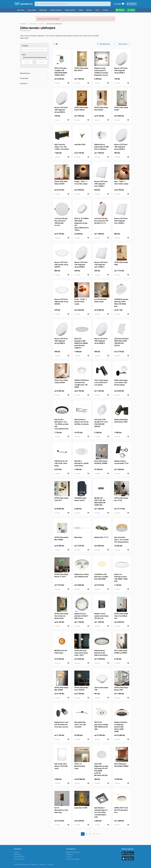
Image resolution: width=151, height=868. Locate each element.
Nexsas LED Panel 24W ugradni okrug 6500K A (61, 265)
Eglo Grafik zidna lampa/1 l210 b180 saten (61, 766)
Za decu (105, 10)
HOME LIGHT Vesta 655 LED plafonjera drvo (121, 810)
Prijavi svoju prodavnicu (73, 852)
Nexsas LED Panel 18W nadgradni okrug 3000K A (61, 341)
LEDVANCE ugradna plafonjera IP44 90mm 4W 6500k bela (121, 303)
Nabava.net (34, 865)
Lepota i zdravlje (56, 10)
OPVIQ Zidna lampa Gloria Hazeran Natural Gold (61, 616)
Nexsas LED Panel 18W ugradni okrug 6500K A (61, 302)
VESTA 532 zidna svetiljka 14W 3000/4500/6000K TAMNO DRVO (61, 72)
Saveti (132, 10)
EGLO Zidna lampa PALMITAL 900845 (101, 462)
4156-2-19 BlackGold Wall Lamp (80, 766)
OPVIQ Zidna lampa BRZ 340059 (61, 689)
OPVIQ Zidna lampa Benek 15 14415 (61, 576)
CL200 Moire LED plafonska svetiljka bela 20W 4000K (101, 577)
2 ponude (77, 83)
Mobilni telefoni (70, 10)
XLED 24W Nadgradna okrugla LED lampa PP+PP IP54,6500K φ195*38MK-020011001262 (101, 770)
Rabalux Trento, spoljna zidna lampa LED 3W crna (101, 616)
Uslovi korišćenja (19, 859)
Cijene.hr (51, 865)
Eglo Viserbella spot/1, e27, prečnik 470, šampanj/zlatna (121, 540)
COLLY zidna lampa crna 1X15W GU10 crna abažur (101, 383)
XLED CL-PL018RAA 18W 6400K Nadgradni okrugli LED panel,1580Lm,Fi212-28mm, (81, 224)
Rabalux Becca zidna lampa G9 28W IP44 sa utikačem (101, 147)
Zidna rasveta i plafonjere (54, 24)
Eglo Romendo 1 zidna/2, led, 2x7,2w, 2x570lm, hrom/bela (81, 422)
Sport (97, 10)
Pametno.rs (24, 24)
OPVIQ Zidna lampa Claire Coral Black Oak (121, 616)
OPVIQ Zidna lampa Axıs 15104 (121, 499)
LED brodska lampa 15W (101, 689)
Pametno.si (43, 865)
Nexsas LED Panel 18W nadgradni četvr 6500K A (101, 184)
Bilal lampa (78, 537)
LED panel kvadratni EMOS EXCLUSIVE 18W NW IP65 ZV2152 (121, 342)
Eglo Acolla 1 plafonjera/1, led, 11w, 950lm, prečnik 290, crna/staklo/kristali (61, 424)
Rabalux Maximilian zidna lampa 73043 (121, 421)
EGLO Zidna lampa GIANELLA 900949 (121, 652)
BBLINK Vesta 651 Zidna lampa (61, 652)
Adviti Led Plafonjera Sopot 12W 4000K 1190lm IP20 (121, 578)
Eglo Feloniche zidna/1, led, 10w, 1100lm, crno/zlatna (62, 147)
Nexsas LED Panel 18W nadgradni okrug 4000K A (101, 341)
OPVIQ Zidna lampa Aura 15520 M (81, 689)
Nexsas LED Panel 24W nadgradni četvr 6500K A (121, 221)
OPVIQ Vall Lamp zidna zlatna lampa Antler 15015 (81, 653)
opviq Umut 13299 (81, 808)
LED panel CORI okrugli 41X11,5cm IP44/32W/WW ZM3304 (101, 423)
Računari (89, 10)
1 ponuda (97, 83)
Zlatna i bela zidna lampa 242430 (61, 183)
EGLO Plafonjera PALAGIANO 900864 (121, 765)
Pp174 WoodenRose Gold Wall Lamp (61, 810)
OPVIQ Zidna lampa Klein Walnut (101, 109)
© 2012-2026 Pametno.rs (22, 865)
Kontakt (16, 852)
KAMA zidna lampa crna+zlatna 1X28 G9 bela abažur (121, 383)
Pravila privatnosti (19, 857)
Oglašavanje (18, 854)
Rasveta (42, 24)
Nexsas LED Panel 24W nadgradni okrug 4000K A (121, 70)
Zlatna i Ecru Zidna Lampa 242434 (61, 381)
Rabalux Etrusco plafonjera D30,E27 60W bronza (81, 616)
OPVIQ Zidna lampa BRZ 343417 (81, 69)
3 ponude (57, 83)
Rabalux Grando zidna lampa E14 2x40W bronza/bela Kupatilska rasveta (101, 72)
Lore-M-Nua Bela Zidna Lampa (100, 300)
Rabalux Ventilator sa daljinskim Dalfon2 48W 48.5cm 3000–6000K (121, 727)
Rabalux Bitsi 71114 (101, 537)
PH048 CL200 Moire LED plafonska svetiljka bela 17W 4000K (82, 384)
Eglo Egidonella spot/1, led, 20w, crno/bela (80, 725)
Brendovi (69, 857)
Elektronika (43, 10)
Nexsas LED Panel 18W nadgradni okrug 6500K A (121, 147)
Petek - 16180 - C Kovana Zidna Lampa (81, 302)
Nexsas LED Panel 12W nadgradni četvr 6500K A (101, 265)
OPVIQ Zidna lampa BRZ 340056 (61, 539)
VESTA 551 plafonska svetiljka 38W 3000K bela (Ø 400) (101, 726)
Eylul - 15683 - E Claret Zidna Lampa (121, 183)
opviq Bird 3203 (80, 144)
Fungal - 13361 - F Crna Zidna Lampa (81, 183)
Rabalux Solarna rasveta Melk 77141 (121, 462)
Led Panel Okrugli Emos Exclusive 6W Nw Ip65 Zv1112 (101, 221)
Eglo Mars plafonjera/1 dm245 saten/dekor (81, 463)
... (112, 10)
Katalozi (122, 10)
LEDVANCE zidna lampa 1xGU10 (80, 499)
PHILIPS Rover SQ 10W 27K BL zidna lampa (61, 463)
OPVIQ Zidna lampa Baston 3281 (121, 689)
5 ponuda (97, 626)
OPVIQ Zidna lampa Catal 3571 (61, 499)
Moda (81, 10)
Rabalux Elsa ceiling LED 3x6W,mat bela (81, 576)
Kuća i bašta (32, 10)
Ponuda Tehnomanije (73, 859)
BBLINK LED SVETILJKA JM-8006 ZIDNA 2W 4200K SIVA (100, 502)
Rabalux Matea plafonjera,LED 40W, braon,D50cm (101, 653)
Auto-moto (21, 10)
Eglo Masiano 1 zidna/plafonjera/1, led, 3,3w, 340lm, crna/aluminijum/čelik (101, 812)
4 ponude (117, 314)
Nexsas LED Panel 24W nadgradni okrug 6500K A (61, 110)
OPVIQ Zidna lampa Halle (121, 263)
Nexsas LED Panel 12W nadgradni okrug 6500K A (81, 265)
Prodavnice (69, 855)
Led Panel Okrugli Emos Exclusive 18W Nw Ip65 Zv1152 (61, 222)
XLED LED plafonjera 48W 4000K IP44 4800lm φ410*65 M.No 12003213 (81, 343)
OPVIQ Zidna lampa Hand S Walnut (81, 109)
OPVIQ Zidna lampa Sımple (121, 109)
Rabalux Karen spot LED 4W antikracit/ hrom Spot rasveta (61, 725)
